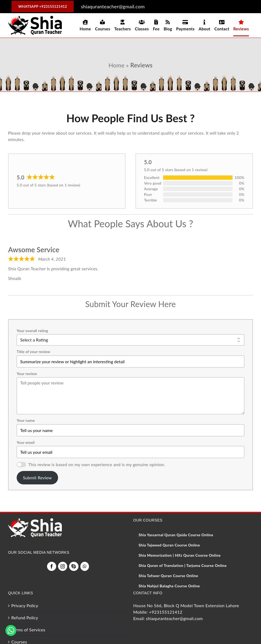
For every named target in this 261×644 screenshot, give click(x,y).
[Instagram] (63, 566)
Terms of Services (28, 630)
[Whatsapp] (85, 566)
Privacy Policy (25, 605)
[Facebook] (52, 566)
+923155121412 (166, 612)
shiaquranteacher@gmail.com (174, 618)
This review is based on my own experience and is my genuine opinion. (97, 464)
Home (117, 65)
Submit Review (37, 478)
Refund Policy (25, 618)
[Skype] (74, 566)
